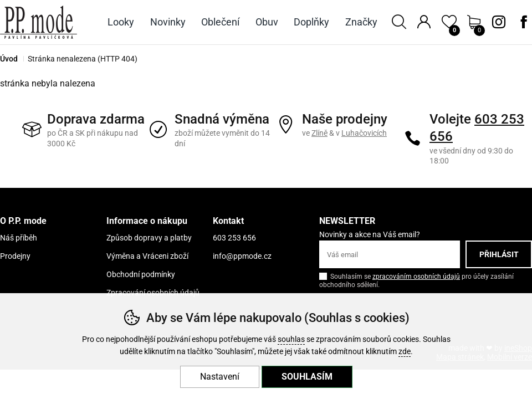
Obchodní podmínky (141, 274)
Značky (361, 22)
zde (405, 352)
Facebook (524, 22)
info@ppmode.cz (242, 256)
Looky (121, 22)
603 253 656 (234, 238)
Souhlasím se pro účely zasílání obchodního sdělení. (416, 280)
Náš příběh (19, 238)
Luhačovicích (364, 133)
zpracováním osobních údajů (416, 277)
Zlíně (319, 133)
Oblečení (220, 22)
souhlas (291, 339)
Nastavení (220, 377)
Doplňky (311, 22)
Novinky (168, 22)
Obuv (267, 22)
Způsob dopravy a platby (149, 238)
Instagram (499, 22)
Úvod (9, 59)
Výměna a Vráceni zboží (147, 256)
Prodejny (15, 256)
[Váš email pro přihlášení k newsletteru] (390, 254)
